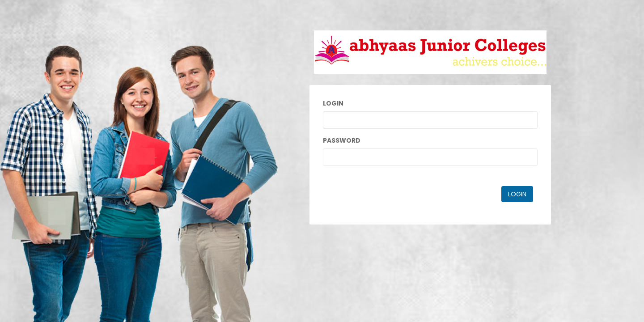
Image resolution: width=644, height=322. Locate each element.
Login (333, 103)
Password (342, 140)
